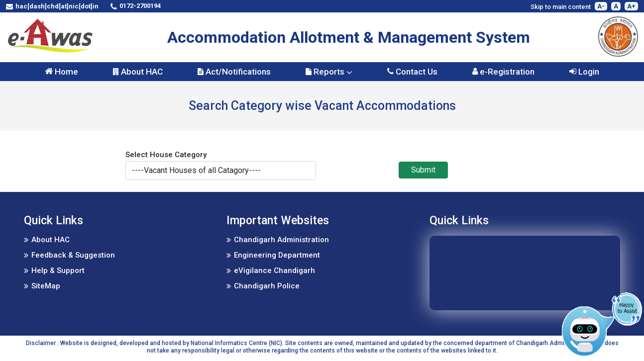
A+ (631, 6)
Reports (329, 72)
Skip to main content (561, 7)
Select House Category (166, 155)
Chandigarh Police (267, 286)
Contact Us (412, 72)
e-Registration (503, 72)
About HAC (138, 72)
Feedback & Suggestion (73, 255)
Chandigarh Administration (281, 240)
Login (584, 72)
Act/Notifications (234, 72)
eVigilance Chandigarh (274, 271)
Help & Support (58, 271)
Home (61, 72)
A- (601, 6)
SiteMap (46, 286)
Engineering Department (277, 255)
